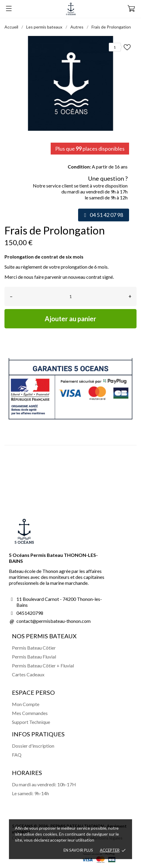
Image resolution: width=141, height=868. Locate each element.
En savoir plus (78, 850)
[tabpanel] (70, 83)
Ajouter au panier (70, 319)
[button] (104, 215)
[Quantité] (70, 296)
